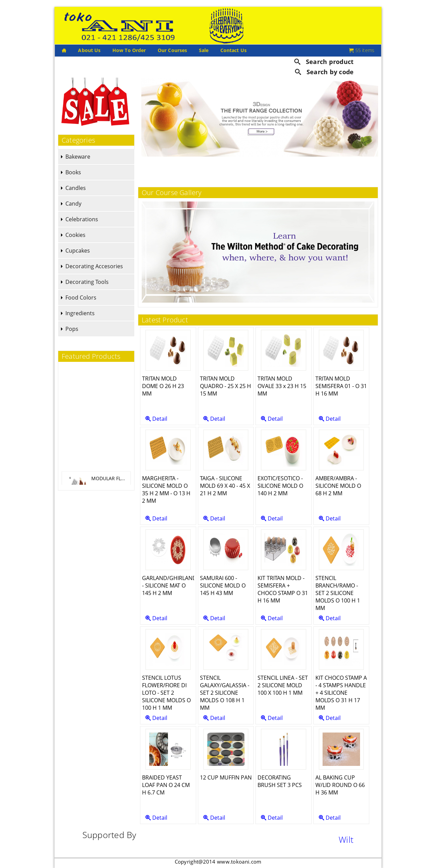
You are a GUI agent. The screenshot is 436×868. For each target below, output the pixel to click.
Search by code (324, 72)
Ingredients (80, 313)
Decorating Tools (87, 282)
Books (73, 172)
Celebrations (82, 219)
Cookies (75, 235)
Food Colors (81, 298)
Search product (324, 61)
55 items (362, 50)
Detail (156, 419)
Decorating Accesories (94, 266)
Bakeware (78, 157)
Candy (73, 204)
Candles (76, 188)
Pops (72, 329)
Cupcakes (78, 251)
